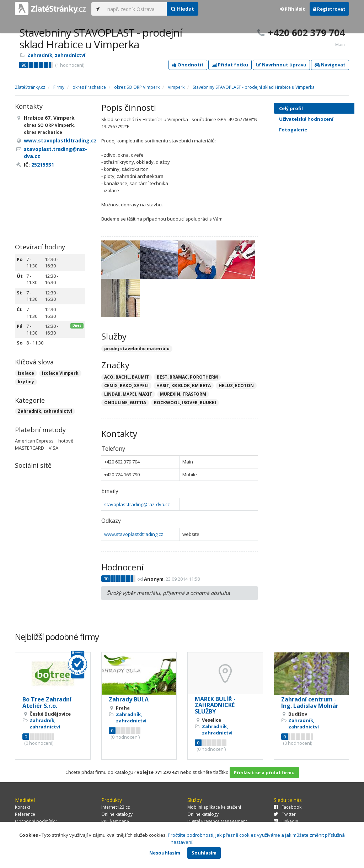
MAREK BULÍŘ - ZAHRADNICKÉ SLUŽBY (215, 705)
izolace (26, 373)
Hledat (183, 9)
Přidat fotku (230, 65)
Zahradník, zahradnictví (56, 55)
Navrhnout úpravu (281, 65)
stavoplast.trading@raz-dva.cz (137, 504)
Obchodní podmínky (36, 821)
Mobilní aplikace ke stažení (214, 807)
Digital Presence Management (217, 821)
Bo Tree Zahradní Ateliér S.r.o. (47, 702)
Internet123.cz (116, 807)
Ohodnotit (188, 65)
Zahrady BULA (129, 699)
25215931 (43, 165)
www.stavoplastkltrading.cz (134, 534)
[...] (135, 9)
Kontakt (23, 807)
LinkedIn (286, 821)
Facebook (288, 807)
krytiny (26, 382)
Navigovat (330, 65)
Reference (25, 814)
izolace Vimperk (60, 373)
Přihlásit (292, 9)
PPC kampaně (115, 821)
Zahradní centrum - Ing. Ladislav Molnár (310, 702)
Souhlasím (204, 853)
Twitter (285, 814)
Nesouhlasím (165, 853)
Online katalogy (117, 814)
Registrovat (329, 9)
